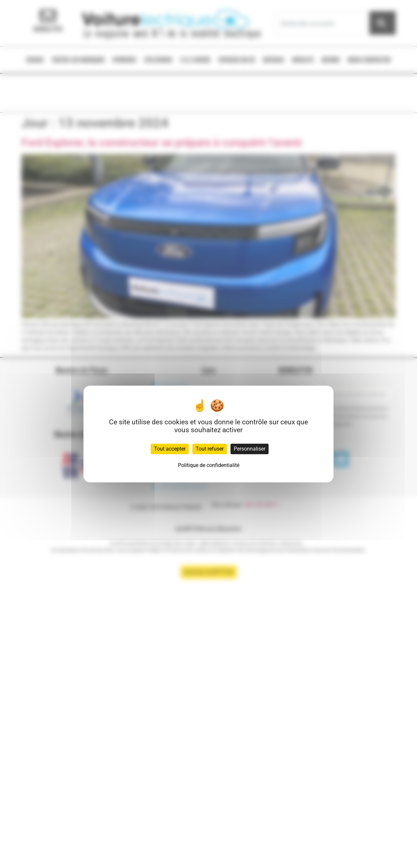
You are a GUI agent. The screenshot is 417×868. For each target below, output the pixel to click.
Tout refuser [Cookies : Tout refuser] (210, 449)
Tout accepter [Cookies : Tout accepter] (170, 449)
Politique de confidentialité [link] (209, 465)
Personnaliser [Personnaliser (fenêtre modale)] (250, 449)
